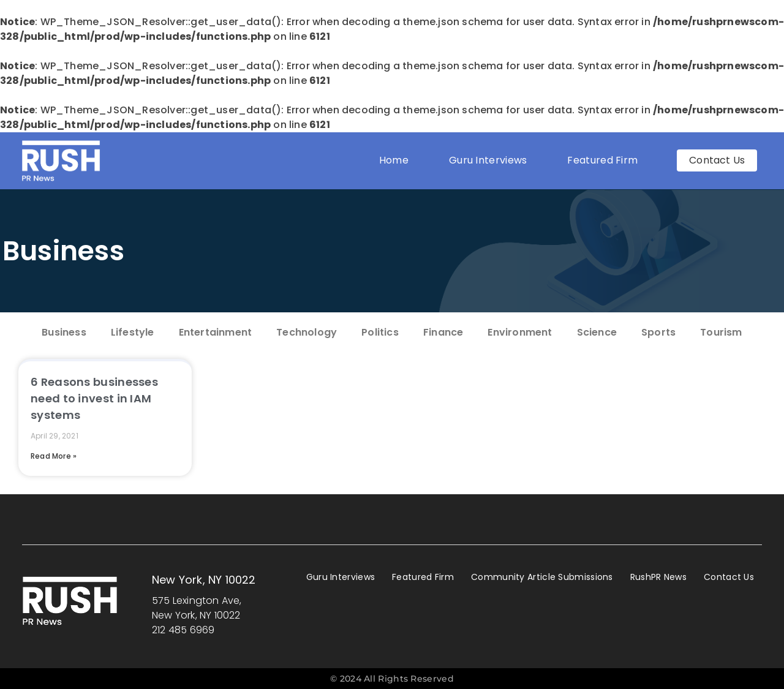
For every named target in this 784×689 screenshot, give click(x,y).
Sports (658, 332)
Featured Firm (605, 160)
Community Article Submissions (542, 577)
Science (597, 332)
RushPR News (658, 577)
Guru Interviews (488, 160)
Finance (443, 332)
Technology (307, 332)
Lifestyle (133, 332)
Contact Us (729, 577)
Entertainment (216, 332)
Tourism (721, 332)
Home (394, 160)
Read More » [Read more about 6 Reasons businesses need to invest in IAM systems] (54, 456)
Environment (520, 332)
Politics (380, 332)
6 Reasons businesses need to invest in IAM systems (94, 398)
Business (63, 251)
